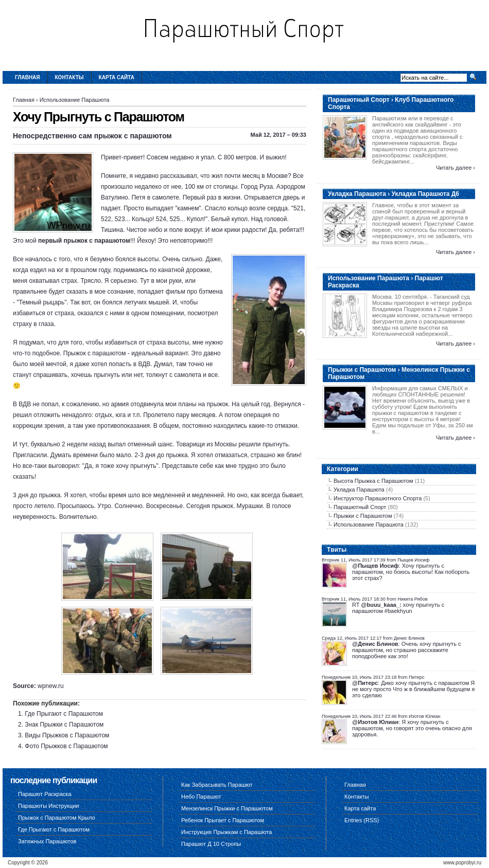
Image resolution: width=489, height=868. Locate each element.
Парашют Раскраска (45, 794)
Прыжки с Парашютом (363, 516)
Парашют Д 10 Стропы (211, 844)
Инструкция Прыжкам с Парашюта (226, 832)
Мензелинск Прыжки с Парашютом (227, 808)
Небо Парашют (201, 797)
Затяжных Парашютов (47, 841)
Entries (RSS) (362, 820)
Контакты (69, 77)
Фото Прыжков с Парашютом (66, 746)
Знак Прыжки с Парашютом (64, 725)
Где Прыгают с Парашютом (64, 714)
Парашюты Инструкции (49, 806)
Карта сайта (117, 77)
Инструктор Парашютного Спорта (378, 498)
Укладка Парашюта (359, 490)
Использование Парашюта (75, 100)
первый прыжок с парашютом (84, 241)
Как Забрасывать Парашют (217, 785)
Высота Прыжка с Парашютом (373, 481)
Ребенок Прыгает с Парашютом (223, 820)
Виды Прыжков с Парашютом (67, 735)
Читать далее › (456, 168)
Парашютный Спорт (360, 507)
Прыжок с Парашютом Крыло (57, 818)
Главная (28, 77)
